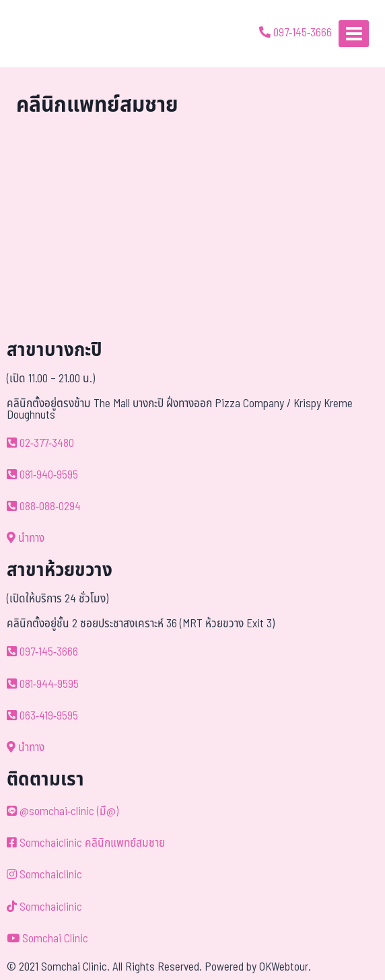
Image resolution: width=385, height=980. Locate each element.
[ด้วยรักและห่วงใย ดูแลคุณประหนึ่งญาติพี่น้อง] (49, 34)
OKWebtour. (285, 967)
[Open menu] (354, 33)
